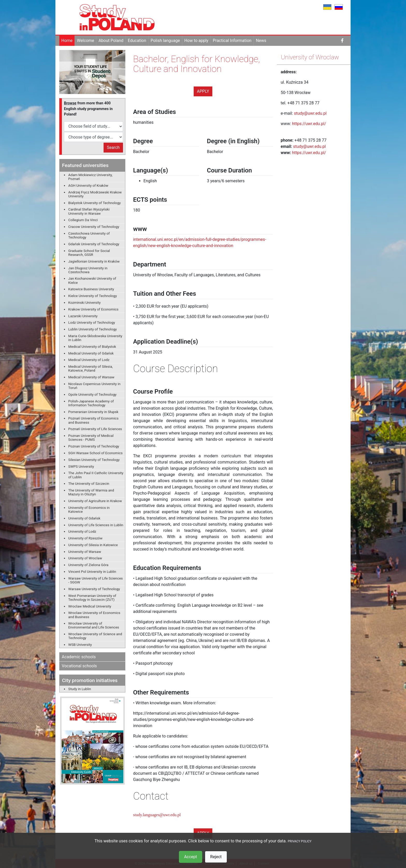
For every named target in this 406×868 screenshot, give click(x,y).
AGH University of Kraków (88, 185)
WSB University (80, 645)
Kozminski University (85, 302)
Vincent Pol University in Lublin (92, 572)
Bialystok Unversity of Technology (95, 203)
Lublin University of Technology (93, 329)
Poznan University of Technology (94, 446)
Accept (191, 857)
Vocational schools (79, 666)
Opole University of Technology (92, 394)
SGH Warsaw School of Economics (96, 453)
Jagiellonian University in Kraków (94, 261)
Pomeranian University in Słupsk (93, 412)
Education (137, 41)
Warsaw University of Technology (94, 589)
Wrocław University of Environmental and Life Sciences (94, 625)
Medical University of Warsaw (91, 377)
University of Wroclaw (85, 558)
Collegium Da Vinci (83, 220)
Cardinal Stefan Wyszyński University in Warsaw (89, 211)
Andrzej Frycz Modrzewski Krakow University (95, 194)
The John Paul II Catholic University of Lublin (96, 475)
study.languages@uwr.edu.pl (157, 815)
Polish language (165, 41)
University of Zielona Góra (88, 565)
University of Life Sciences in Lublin (96, 525)
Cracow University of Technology (94, 227)
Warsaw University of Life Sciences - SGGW (96, 580)
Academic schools (79, 657)
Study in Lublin (80, 689)
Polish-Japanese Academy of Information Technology (91, 403)
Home (67, 41)
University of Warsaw (85, 552)
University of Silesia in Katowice (93, 545)
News (261, 41)
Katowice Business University (91, 289)
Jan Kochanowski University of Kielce (92, 280)
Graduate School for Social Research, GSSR (89, 253)
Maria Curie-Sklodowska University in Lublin (95, 338)
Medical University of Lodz (89, 360)
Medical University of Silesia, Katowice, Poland (91, 368)
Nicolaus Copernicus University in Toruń (95, 386)
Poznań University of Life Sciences (95, 429)
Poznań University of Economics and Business (93, 420)
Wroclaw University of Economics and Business (94, 615)
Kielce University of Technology (93, 296)
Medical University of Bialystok (92, 346)
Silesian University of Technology (94, 460)
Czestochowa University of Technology (89, 235)
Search (113, 147)
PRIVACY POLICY (300, 841)
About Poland (111, 41)
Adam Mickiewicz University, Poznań (90, 177)
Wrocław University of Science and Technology (95, 636)
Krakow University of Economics (93, 309)
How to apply (196, 41)
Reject (216, 857)
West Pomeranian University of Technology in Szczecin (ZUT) (92, 598)
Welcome (85, 41)
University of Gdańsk (84, 518)
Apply (203, 91)
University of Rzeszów (85, 538)
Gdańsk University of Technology (94, 244)
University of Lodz (82, 531)
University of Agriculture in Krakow (95, 501)
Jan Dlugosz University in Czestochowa (88, 270)
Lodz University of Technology (92, 322)
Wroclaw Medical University (90, 606)
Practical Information (232, 41)
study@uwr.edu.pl (310, 113)
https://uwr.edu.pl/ (310, 124)
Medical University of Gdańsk (91, 353)
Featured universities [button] (85, 165)
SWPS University (81, 466)
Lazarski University (83, 316)
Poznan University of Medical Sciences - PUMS (91, 437)
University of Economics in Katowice (89, 509)
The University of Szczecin (89, 483)
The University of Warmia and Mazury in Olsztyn (91, 492)
